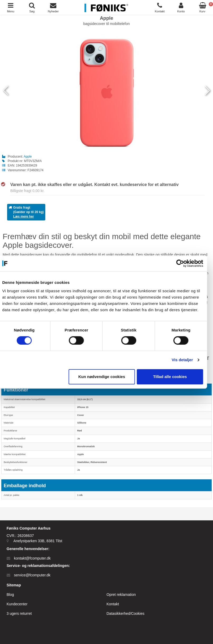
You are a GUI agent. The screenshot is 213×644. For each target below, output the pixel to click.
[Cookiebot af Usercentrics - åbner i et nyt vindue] (184, 263)
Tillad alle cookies (174, 377)
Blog (10, 595)
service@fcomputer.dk (32, 575)
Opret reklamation (121, 595)
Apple (28, 157)
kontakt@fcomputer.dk (32, 558)
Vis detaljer (186, 360)
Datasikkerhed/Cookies (126, 613)
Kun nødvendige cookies (106, 377)
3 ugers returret (19, 613)
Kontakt (113, 604)
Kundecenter (17, 604)
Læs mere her (24, 217)
